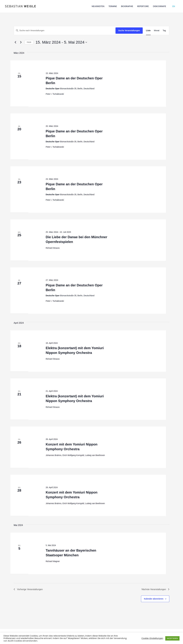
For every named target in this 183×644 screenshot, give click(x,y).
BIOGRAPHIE (127, 6)
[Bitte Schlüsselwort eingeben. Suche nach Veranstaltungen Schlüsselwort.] (65, 31)
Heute (29, 42)
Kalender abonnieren (154, 599)
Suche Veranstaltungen (129, 30)
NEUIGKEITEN (98, 6)
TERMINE (113, 6)
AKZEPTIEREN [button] (172, 638)
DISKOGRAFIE (160, 6)
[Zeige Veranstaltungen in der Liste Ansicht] (148, 31)
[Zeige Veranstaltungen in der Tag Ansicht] (164, 31)
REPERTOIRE (143, 6)
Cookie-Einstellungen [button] (152, 638)
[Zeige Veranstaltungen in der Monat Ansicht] (157, 31)
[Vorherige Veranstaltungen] (15, 42)
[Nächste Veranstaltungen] (21, 42)
